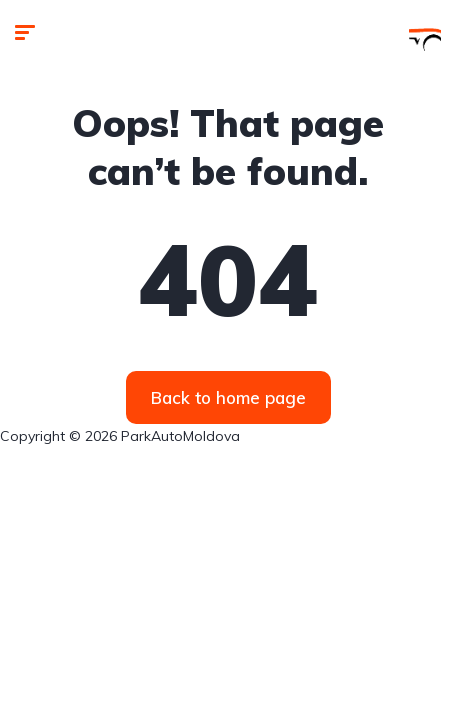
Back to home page (228, 397)
